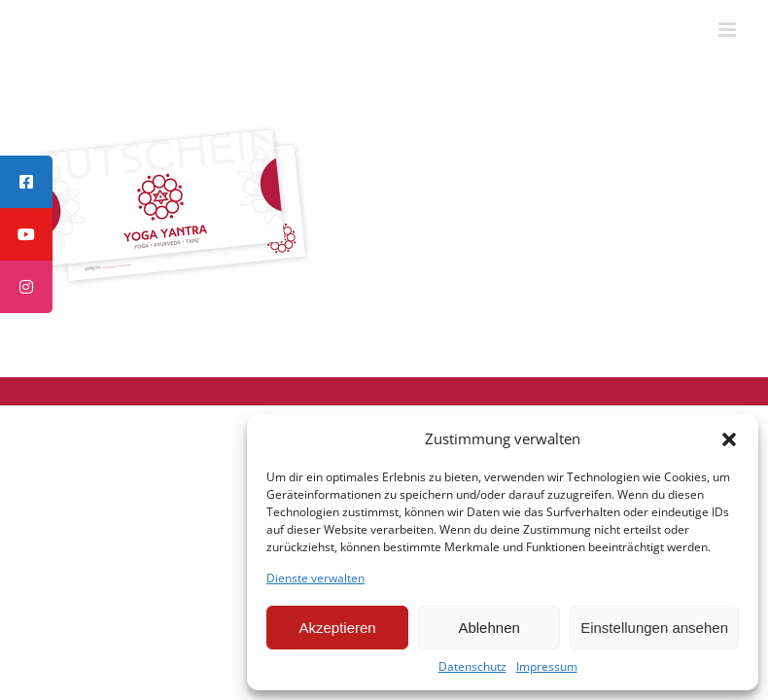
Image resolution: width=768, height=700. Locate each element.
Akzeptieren (337, 628)
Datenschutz (472, 667)
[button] (729, 439)
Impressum (547, 667)
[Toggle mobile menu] (729, 30)
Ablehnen (489, 628)
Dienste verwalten (315, 578)
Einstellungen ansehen (654, 628)
